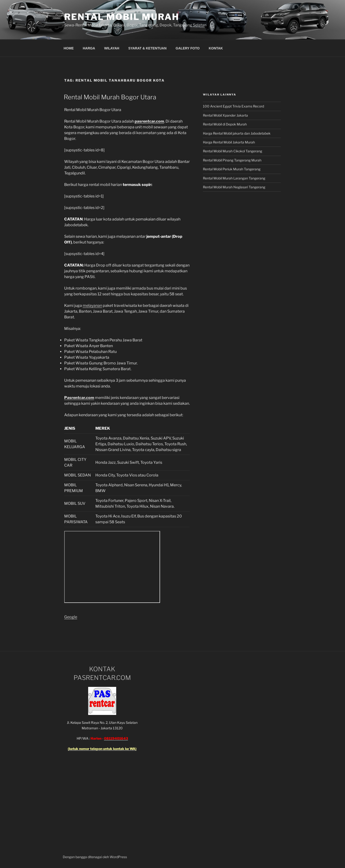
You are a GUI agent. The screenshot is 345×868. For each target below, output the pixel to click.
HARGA (89, 48)
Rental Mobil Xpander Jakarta (225, 115)
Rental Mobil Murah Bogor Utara (110, 97)
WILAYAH (112, 48)
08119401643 (116, 738)
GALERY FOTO (188, 48)
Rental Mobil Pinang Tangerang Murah (232, 160)
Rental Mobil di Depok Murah (225, 124)
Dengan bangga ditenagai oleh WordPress (95, 857)
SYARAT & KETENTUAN (147, 48)
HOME (69, 48)
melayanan (92, 306)
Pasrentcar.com (79, 398)
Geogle (71, 617)
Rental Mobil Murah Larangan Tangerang (234, 178)
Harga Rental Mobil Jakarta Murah (229, 142)
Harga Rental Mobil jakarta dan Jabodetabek (237, 133)
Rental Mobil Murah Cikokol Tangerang (233, 151)
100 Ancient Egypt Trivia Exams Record (233, 106)
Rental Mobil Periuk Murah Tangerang (232, 169)
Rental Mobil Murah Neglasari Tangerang (234, 187)
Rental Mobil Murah (122, 17)
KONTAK (216, 48)
